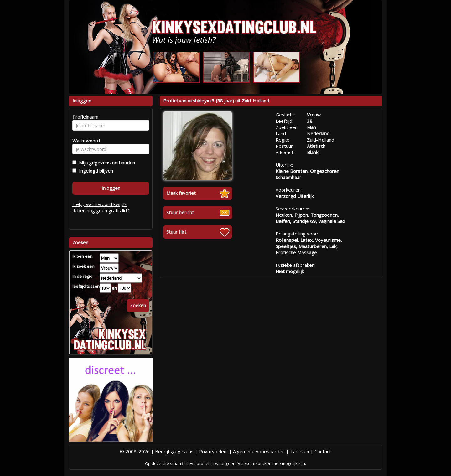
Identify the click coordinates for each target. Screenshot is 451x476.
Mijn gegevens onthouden (106, 163)
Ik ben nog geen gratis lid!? (101, 210)
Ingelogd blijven (95, 171)
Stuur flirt (176, 232)
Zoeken (138, 305)
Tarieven (300, 451)
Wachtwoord (84, 141)
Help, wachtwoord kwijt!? (99, 204)
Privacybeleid (213, 451)
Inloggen (111, 188)
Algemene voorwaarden (259, 451)
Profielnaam (84, 117)
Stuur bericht (180, 212)
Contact (323, 451)
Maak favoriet (181, 193)
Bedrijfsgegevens (174, 451)
